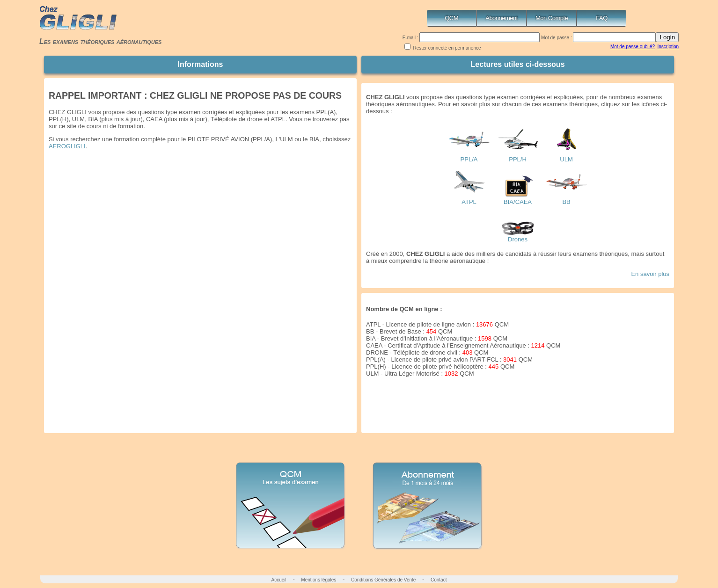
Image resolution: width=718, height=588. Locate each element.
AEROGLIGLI (67, 146)
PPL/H (518, 156)
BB (566, 199)
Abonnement (502, 18)
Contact (439, 580)
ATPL (469, 199)
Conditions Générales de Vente (383, 580)
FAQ (602, 18)
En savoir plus (650, 274)
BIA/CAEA (518, 199)
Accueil (279, 580)
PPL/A (469, 156)
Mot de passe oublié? (633, 47)
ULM (566, 156)
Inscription (668, 47)
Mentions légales (319, 580)
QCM (451, 18)
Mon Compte (552, 18)
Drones (518, 236)
